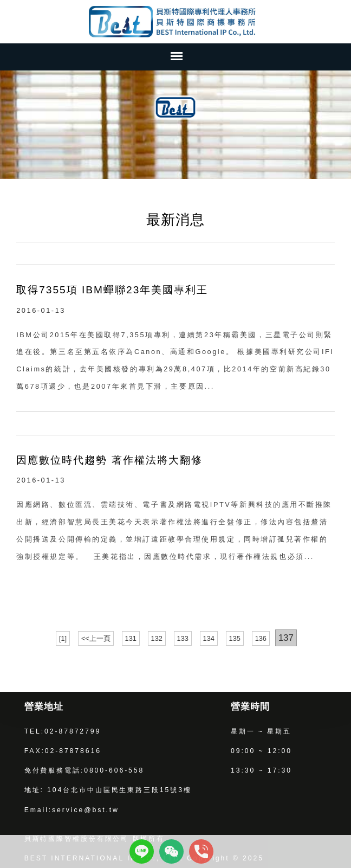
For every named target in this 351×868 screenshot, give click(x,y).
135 (235, 638)
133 (183, 638)
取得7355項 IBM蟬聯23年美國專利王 (112, 290)
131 (131, 638)
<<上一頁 (96, 638)
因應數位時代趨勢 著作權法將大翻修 (109, 460)
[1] (63, 638)
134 (209, 638)
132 (157, 638)
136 (261, 638)
